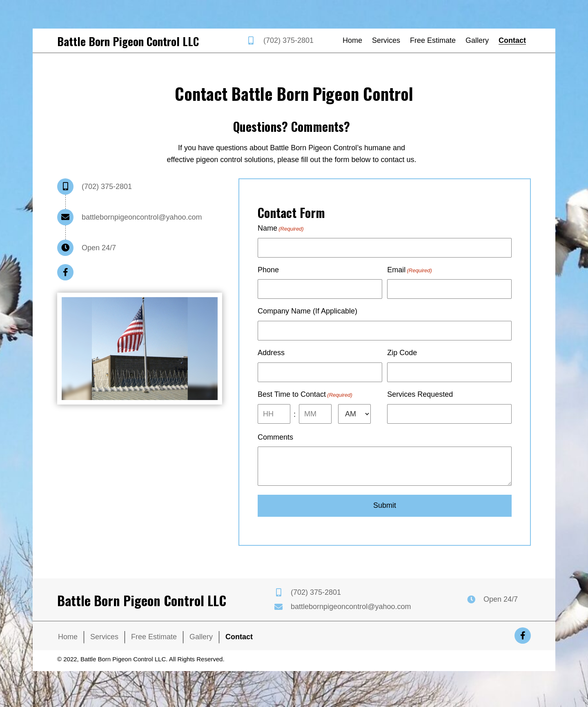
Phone (268, 271)
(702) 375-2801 (288, 40)
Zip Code (402, 357)
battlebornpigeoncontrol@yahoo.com (142, 217)
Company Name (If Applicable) (307, 314)
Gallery (201, 644)
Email (410, 271)
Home (68, 644)
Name (281, 229)
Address (271, 357)
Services (104, 644)
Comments (275, 445)
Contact (239, 644)
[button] (65, 272)
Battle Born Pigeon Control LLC (128, 41)
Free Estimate (154, 644)
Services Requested (420, 400)
